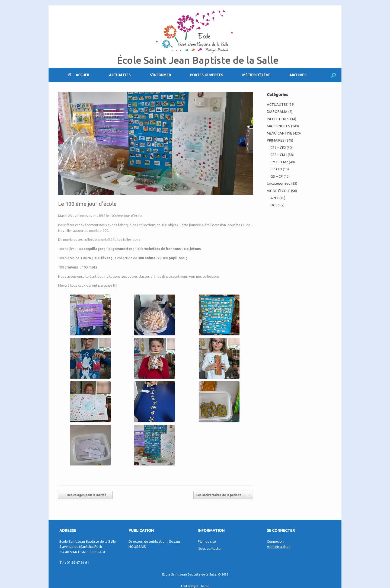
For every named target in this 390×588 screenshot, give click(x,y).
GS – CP (277, 176)
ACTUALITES (120, 75)
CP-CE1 (77, 472)
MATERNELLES (279, 126)
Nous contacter (210, 548)
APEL (274, 198)
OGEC (275, 205)
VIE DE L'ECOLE (279, 191)
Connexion (275, 541)
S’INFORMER (160, 75)
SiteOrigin (191, 586)
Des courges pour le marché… (85, 495)
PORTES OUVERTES (207, 75)
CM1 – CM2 (279, 162)
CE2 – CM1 (279, 155)
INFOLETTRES (278, 119)
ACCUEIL (79, 75)
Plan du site (207, 541)
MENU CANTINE (279, 133)
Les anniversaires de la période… (223, 495)
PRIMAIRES (91, 472)
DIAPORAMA (277, 111)
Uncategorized (279, 183)
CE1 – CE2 (278, 148)
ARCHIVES (298, 75)
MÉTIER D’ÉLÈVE (256, 75)
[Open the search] (333, 75)
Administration (279, 547)
